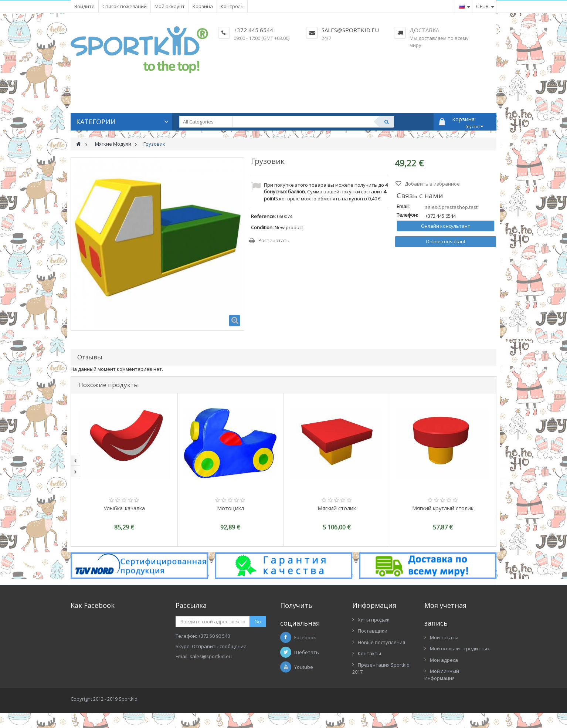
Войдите (84, 6)
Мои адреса (444, 660)
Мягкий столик (337, 508)
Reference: (263, 216)
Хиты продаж (374, 620)
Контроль (232, 6)
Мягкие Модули (113, 144)
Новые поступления (381, 642)
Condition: (262, 227)
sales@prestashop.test (451, 207)
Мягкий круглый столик (443, 508)
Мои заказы (444, 637)
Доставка (424, 30)
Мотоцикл (230, 508)
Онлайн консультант (446, 226)
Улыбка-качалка (124, 508)
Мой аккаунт (170, 6)
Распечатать (274, 240)
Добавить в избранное (432, 184)
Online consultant (446, 241)
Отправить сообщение (219, 646)
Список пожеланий (125, 6)
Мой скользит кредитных (460, 649)
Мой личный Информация (442, 675)
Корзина (203, 6)
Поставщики (373, 631)
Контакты (369, 653)
